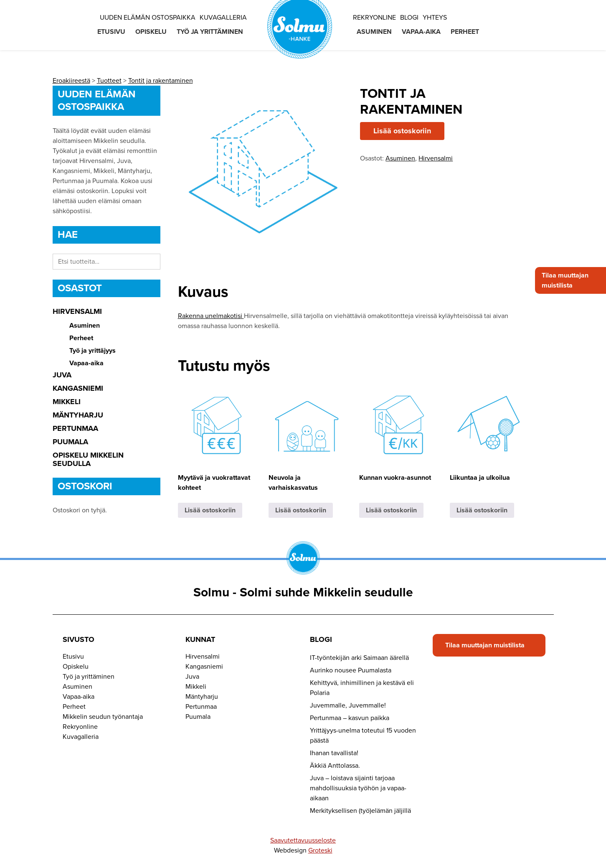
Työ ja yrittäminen (210, 32)
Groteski (320, 850)
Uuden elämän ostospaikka (148, 18)
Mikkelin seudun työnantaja (103, 717)
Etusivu (111, 32)
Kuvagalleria (223, 18)
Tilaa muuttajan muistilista (565, 280)
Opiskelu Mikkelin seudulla (88, 459)
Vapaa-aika (421, 32)
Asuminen (374, 32)
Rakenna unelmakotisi (211, 316)
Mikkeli (67, 402)
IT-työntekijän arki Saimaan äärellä (359, 658)
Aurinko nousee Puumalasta (351, 670)
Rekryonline (374, 18)
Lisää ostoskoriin (402, 131)
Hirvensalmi (77, 311)
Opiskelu (151, 32)
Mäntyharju (78, 415)
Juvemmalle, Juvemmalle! (348, 705)
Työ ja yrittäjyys (93, 351)
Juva (62, 375)
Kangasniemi (78, 388)
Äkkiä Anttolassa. (335, 766)
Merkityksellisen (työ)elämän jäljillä (360, 811)
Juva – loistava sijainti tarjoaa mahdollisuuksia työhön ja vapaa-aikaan (358, 788)
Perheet (465, 32)
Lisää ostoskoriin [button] (210, 510)
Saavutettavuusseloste (303, 840)
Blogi (409, 18)
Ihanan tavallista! (334, 753)
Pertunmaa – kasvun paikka (350, 718)
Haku (152, 262)
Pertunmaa (75, 428)
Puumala (70, 442)
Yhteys (435, 18)
